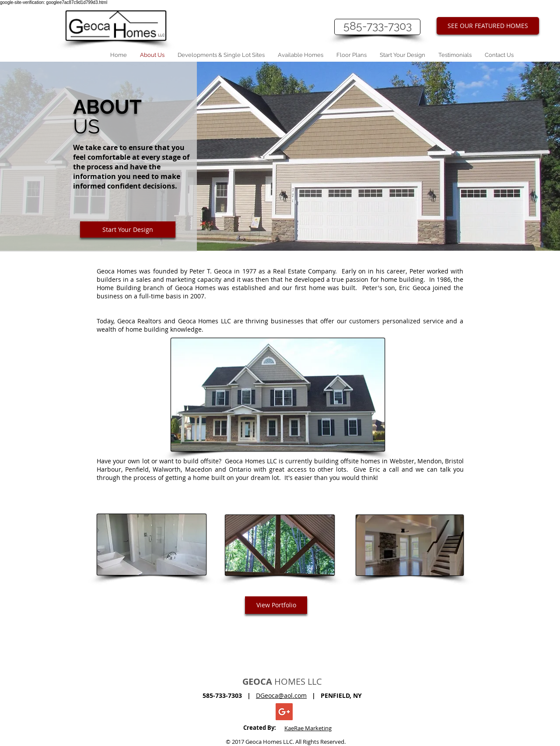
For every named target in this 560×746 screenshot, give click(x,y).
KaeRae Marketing (308, 728)
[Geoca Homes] (284, 712)
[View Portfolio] (276, 605)
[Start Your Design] (128, 229)
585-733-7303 (378, 26)
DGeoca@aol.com (281, 695)
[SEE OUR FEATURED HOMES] (488, 26)
